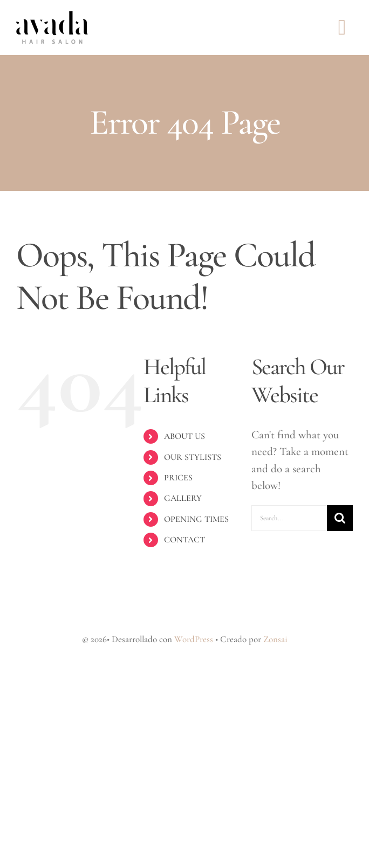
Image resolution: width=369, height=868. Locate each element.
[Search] (340, 518)
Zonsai (275, 639)
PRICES (178, 478)
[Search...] (289, 518)
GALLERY (183, 498)
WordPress (194, 639)
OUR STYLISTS (193, 457)
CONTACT (184, 540)
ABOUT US (184, 436)
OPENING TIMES (196, 519)
